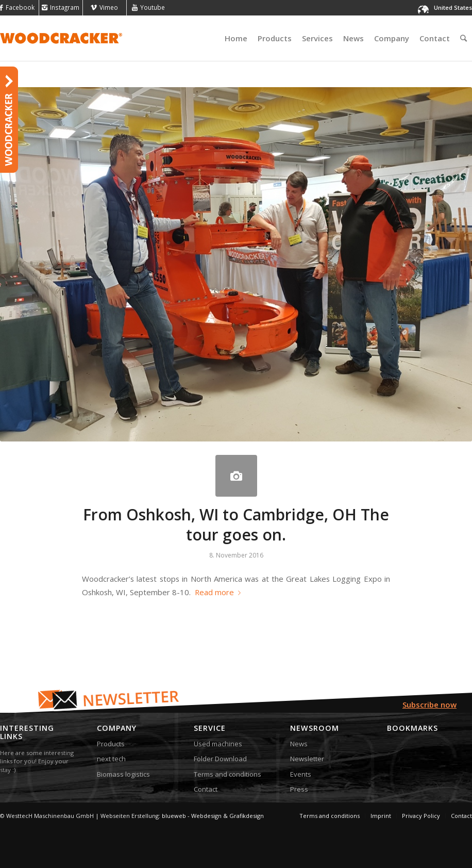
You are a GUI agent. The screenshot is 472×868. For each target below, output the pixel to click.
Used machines (218, 744)
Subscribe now (429, 705)
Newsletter (307, 759)
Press (299, 789)
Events (301, 774)
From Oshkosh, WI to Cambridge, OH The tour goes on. (236, 525)
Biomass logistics (123, 774)
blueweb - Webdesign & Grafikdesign (213, 816)
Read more (220, 592)
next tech (111, 759)
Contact (206, 789)
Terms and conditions (227, 774)
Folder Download (220, 759)
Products (111, 744)
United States (453, 7)
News (299, 744)
